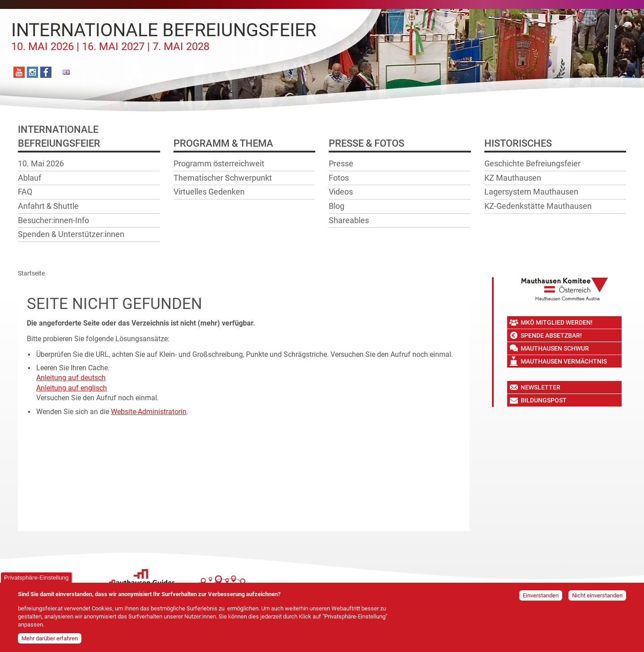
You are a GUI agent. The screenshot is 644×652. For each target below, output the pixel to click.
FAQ (25, 192)
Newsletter (540, 387)
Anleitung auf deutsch (71, 378)
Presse (341, 163)
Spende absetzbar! (551, 335)
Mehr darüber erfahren (50, 639)
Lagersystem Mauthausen (531, 192)
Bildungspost (544, 400)
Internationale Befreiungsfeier (164, 36)
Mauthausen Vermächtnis (564, 361)
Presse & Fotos (366, 143)
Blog (337, 206)
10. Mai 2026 (41, 163)
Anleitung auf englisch (72, 388)
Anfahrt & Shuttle (48, 206)
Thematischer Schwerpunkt (223, 178)
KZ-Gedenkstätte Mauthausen (538, 206)
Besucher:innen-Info (53, 220)
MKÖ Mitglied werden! (557, 322)
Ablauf (30, 178)
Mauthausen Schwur (555, 348)
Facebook (46, 72)
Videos (341, 192)
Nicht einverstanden (597, 596)
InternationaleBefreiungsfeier (59, 136)
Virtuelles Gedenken (209, 192)
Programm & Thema (223, 143)
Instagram (32, 72)
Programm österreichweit (219, 163)
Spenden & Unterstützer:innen (71, 234)
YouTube (19, 72)
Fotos (339, 178)
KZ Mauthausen (513, 178)
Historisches (518, 143)
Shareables (349, 220)
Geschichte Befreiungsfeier (532, 163)
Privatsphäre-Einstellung (36, 578)
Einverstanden (541, 596)
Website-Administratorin (149, 412)
